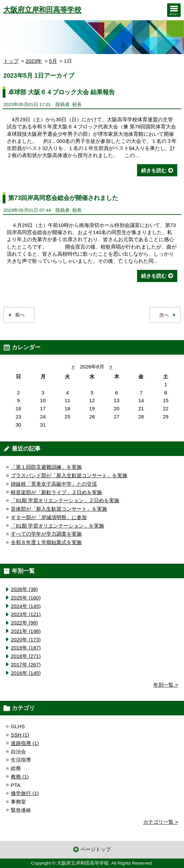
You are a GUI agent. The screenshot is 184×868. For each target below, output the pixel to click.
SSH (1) (20, 735)
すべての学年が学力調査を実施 (46, 534)
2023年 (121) (26, 614)
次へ (164, 315)
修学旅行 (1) (25, 793)
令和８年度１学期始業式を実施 (46, 542)
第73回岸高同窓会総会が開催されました (63, 198)
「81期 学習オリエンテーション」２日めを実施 (65, 500)
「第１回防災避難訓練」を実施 (46, 467)
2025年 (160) (26, 598)
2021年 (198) (26, 631)
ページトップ (96, 849)
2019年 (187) (26, 648)
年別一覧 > (166, 685)
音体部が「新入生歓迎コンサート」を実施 (59, 509)
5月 (53, 61)
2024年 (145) (26, 606)
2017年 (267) (26, 665)
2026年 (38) (24, 589)
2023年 (34, 61)
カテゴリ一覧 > (161, 822)
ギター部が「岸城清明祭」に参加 (49, 517)
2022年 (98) (24, 623)
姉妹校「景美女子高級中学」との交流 (54, 484)
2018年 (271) (26, 656)
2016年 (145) (26, 673)
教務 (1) (20, 777)
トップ (11, 61)
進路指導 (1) (25, 743)
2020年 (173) (26, 640)
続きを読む (154, 170)
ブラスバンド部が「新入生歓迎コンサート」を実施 (69, 475)
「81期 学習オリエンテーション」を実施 (57, 526)
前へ (20, 315)
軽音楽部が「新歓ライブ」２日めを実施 (56, 492)
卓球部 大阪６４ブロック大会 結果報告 (61, 92)
